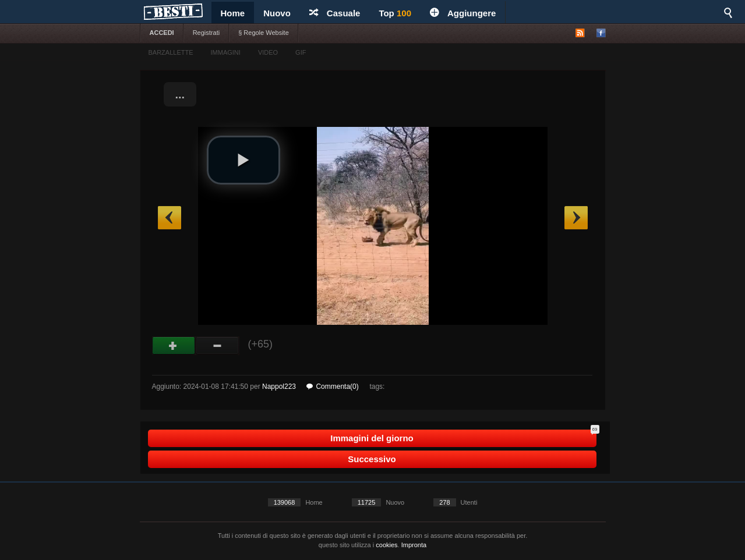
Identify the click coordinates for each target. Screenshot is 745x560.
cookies (386, 545)
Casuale (335, 13)
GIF (301, 52)
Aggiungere (463, 13)
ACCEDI (162, 33)
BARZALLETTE (171, 52)
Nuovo (277, 13)
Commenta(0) (332, 387)
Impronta (414, 545)
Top (395, 13)
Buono (174, 346)
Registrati (206, 33)
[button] (243, 160)
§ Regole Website (264, 33)
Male (218, 346)
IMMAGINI (226, 52)
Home (233, 13)
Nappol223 (279, 387)
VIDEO (268, 52)
